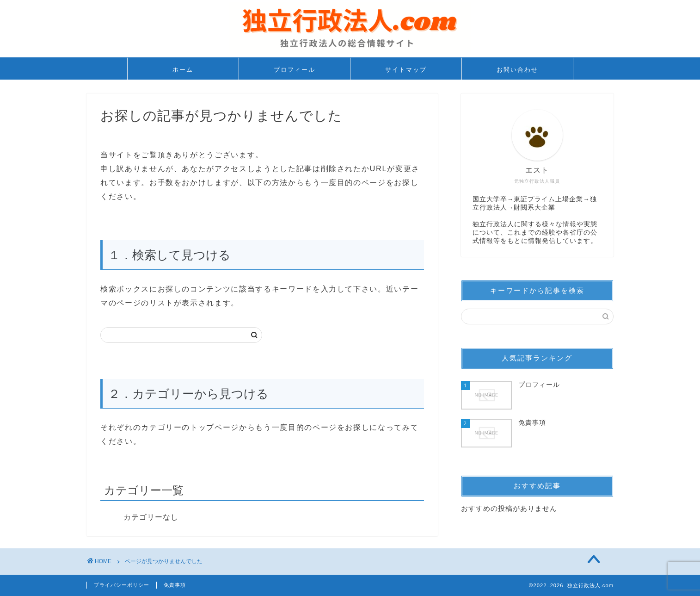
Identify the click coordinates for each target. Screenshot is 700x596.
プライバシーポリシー (122, 585)
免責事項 (175, 585)
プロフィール (295, 69)
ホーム (183, 69)
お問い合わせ (517, 69)
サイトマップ (406, 69)
